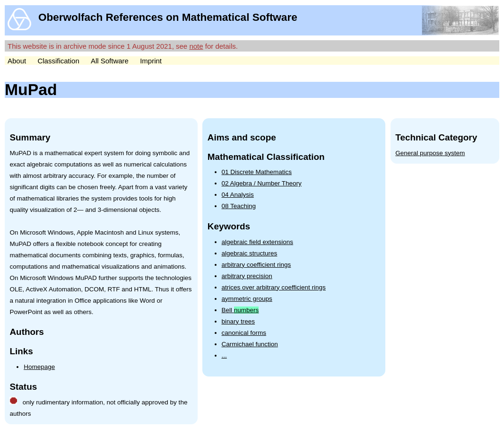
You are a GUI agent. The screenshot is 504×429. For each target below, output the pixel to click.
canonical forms (244, 333)
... (224, 355)
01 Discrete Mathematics (257, 172)
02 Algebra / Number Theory (262, 183)
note (196, 46)
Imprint (151, 61)
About (17, 61)
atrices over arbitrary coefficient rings (274, 287)
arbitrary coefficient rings (256, 265)
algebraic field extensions (258, 242)
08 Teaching (239, 206)
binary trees (239, 321)
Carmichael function (250, 344)
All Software (110, 61)
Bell (240, 310)
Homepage (39, 367)
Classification (58, 61)
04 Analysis (238, 195)
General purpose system (430, 153)
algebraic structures (250, 253)
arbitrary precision (247, 276)
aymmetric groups (247, 299)
